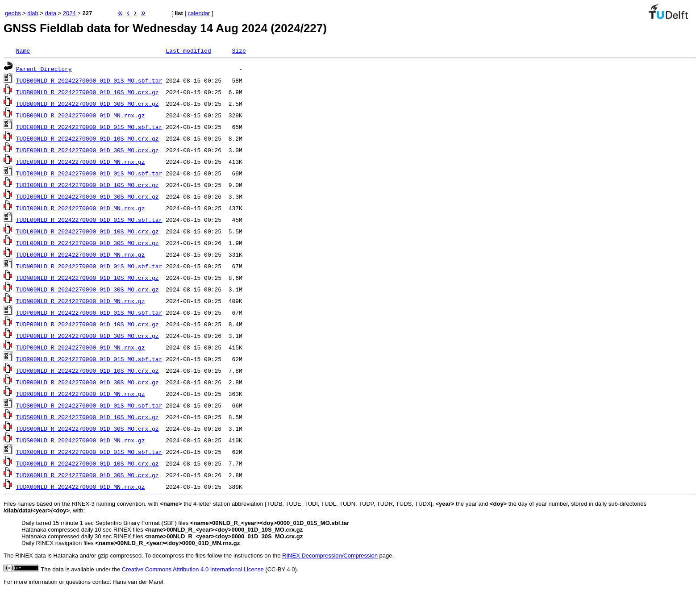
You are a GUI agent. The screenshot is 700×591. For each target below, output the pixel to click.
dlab (33, 13)
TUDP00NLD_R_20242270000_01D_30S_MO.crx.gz (87, 336)
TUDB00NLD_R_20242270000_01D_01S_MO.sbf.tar (89, 80)
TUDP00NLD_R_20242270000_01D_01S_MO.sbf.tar (89, 312)
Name (23, 50)
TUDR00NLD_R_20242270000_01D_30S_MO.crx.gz (87, 382)
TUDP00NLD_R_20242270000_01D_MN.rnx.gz (81, 347)
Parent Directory (44, 69)
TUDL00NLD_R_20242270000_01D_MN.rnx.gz (81, 254)
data (51, 13)
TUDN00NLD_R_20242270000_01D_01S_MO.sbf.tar (89, 266)
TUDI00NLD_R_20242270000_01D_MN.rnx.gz (81, 208)
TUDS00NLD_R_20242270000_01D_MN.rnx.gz (81, 440)
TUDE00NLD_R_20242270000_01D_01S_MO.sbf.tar (89, 127)
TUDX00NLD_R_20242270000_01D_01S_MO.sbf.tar (89, 452)
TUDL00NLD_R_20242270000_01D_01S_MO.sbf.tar (89, 220)
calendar (199, 13)
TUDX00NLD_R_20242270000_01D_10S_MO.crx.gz (87, 463)
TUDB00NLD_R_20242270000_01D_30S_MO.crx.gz (87, 104)
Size (239, 50)
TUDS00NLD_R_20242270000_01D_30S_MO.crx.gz (87, 429)
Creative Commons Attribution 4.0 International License (193, 569)
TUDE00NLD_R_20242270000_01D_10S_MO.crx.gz (87, 138)
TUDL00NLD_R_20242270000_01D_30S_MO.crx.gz (87, 243)
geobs (13, 13)
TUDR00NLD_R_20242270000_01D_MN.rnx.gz (81, 394)
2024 (69, 13)
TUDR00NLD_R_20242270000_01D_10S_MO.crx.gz (87, 370)
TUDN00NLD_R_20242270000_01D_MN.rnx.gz (81, 301)
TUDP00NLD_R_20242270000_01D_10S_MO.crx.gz (87, 324)
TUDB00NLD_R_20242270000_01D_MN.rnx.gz (81, 115)
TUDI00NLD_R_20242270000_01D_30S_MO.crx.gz (87, 196)
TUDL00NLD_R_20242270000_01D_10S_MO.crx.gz (87, 231)
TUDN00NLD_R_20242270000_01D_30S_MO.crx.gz (87, 289)
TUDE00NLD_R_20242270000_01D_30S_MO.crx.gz (87, 150)
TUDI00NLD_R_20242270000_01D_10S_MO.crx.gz (87, 185)
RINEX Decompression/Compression (330, 556)
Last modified (188, 50)
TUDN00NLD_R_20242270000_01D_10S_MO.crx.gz (87, 278)
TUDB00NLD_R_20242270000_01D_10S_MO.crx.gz (87, 92)
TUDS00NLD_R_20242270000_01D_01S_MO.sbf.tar (89, 405)
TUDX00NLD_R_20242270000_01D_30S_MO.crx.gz (87, 475)
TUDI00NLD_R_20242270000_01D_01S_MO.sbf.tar (89, 173)
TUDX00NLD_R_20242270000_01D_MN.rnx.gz (81, 487)
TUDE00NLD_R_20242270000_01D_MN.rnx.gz (81, 162)
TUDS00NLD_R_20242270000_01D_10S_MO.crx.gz (87, 417)
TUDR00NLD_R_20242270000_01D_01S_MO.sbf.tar (89, 359)
